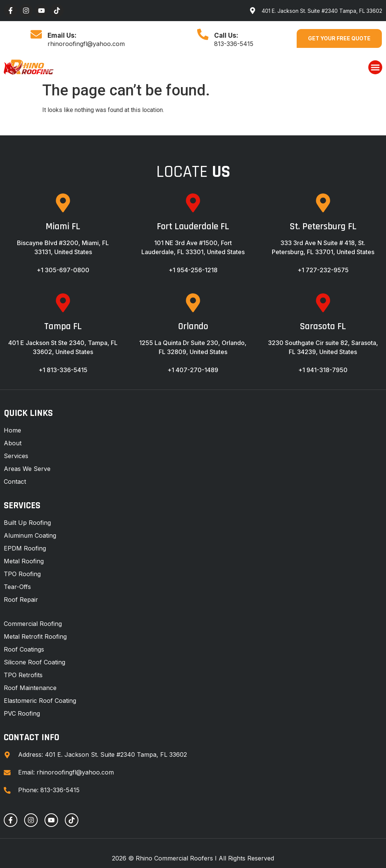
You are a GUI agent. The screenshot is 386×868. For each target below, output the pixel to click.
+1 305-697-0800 (63, 270)
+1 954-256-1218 (193, 270)
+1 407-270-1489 (193, 370)
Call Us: (226, 35)
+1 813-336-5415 (63, 370)
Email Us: (62, 35)
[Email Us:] (36, 34)
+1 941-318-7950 (323, 370)
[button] (375, 67)
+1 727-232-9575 (323, 270)
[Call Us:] (203, 34)
